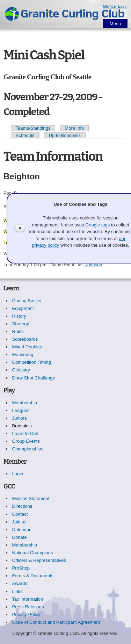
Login (18, 474)
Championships (28, 449)
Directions (22, 506)
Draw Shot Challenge (34, 378)
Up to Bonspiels (65, 135)
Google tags (97, 225)
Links (17, 591)
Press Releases (28, 607)
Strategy (21, 324)
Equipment (23, 308)
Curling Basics (27, 301)
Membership (25, 403)
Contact (20, 514)
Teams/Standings (33, 128)
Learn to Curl (25, 433)
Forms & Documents (33, 576)
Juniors (20, 418)
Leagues (21, 410)
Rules (18, 331)
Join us (19, 522)
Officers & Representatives (39, 560)
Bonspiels (22, 426)
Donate (20, 537)
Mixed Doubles (27, 347)
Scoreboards (25, 339)
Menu (115, 24)
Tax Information (28, 599)
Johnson (93, 265)
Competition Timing (32, 362)
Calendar (21, 530)
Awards (20, 583)
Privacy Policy (26, 614)
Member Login (115, 6)
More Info (74, 128)
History (19, 316)
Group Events (26, 441)
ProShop (21, 568)
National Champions (33, 553)
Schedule (25, 135)
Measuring (23, 354)
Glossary (21, 370)
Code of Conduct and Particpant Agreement (56, 622)
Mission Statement (31, 498)
